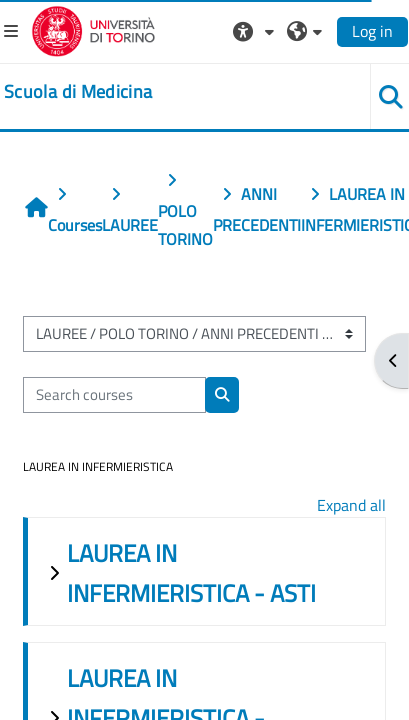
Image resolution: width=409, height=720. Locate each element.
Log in (372, 31)
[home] (78, 92)
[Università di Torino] (93, 29)
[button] (256, 31)
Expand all (351, 505)
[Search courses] (114, 395)
